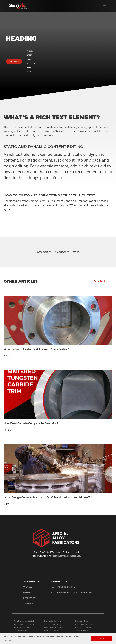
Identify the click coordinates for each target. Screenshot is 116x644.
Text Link (14, 61)
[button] (105, 6)
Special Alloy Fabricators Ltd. (65, 556)
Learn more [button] (10, 640)
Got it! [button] (102, 639)
